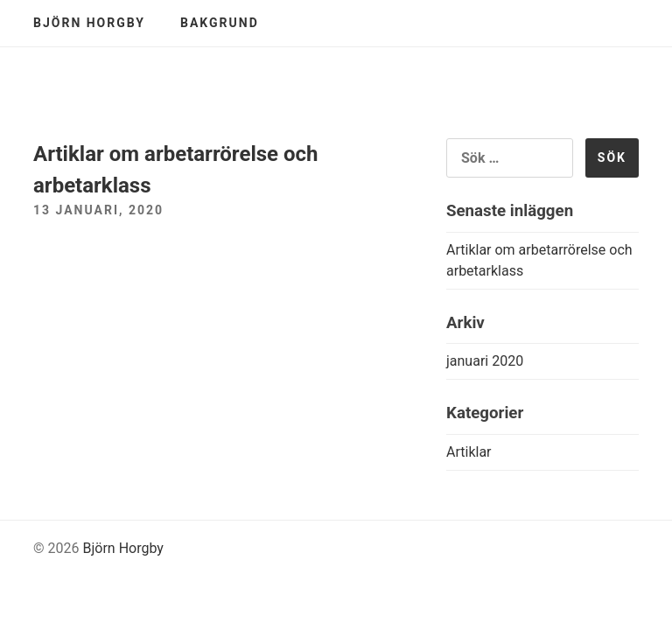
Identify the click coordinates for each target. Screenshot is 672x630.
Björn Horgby (89, 23)
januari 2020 (485, 361)
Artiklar (469, 452)
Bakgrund (220, 23)
